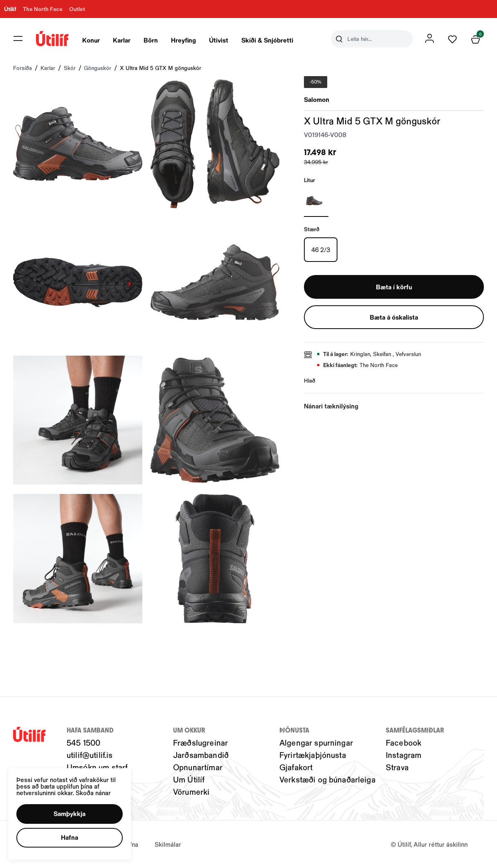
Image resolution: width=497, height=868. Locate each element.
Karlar (122, 40)
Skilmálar (168, 844)
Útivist (219, 40)
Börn (151, 40)
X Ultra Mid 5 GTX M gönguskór (161, 68)
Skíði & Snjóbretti (267, 40)
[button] (70, 814)
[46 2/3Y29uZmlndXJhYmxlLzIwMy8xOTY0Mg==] (321, 250)
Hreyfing (183, 40)
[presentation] (91, 39)
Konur (91, 40)
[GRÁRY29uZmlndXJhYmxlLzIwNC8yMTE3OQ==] (316, 201)
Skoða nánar (93, 792)
